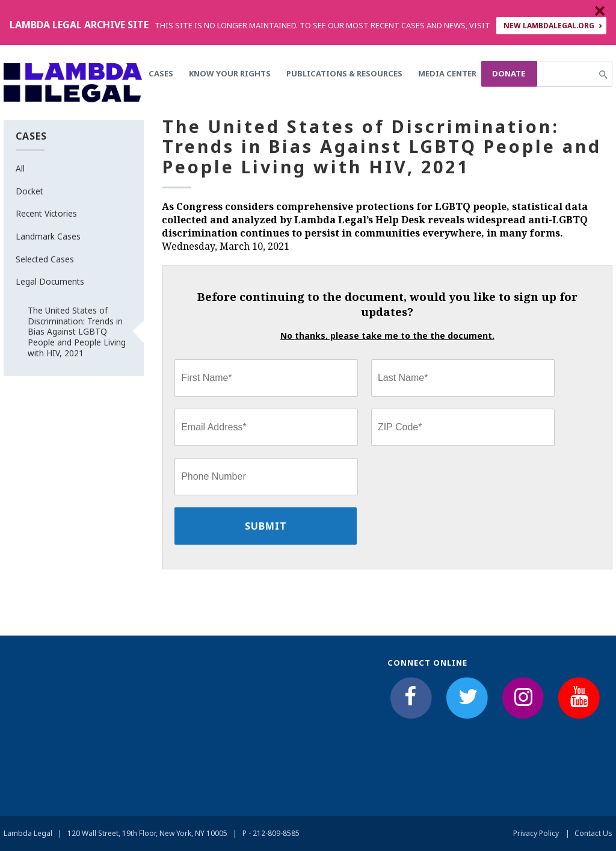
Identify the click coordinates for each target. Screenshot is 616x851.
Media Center (447, 73)
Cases (161, 73)
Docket (29, 191)
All (20, 168)
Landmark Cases (48, 236)
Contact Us (593, 833)
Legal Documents (50, 281)
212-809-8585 (276, 833)
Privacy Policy (536, 833)
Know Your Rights (230, 73)
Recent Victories (46, 213)
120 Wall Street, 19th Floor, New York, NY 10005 (147, 833)
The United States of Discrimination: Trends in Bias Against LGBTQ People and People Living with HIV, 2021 (77, 332)
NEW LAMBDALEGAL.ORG (549, 26)
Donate (509, 73)
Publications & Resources (344, 73)
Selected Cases (45, 259)
